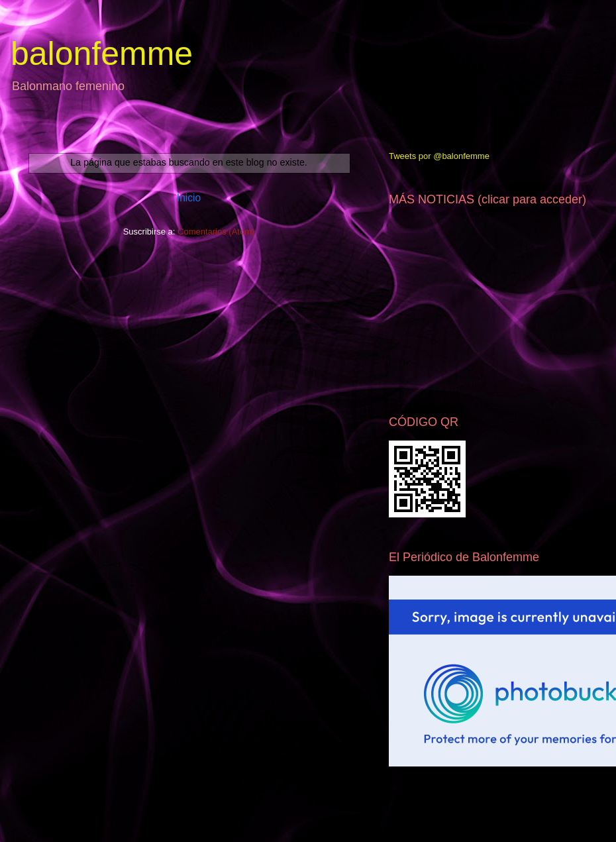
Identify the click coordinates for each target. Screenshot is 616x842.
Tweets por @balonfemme (439, 156)
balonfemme (102, 54)
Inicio (189, 198)
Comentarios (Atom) (216, 232)
